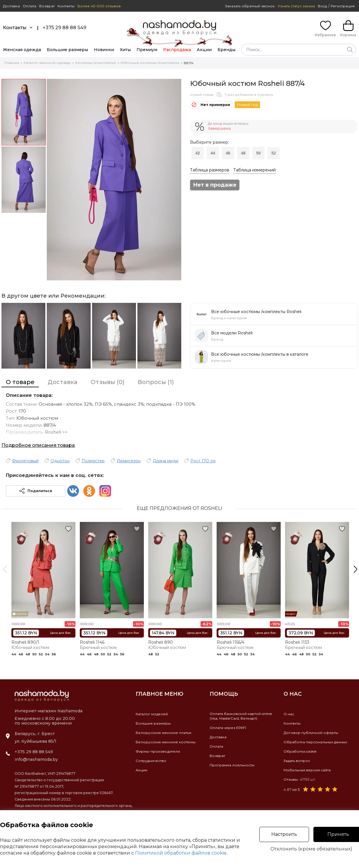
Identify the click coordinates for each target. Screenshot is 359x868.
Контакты (66, 6)
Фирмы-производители (158, 751)
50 (258, 153)
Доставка (11, 6)
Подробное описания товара (38, 445)
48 (243, 153)
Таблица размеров (210, 170)
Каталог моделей (152, 714)
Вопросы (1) (156, 382)
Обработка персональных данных (315, 742)
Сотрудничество (151, 761)
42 (198, 153)
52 (274, 153)
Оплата (30, 6)
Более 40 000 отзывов (99, 6)
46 (228, 153)
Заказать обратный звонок (250, 6)
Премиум (147, 50)
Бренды (226, 50)
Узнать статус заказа (296, 6)
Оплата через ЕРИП (228, 728)
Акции (204, 50)
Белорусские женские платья (163, 733)
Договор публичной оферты (311, 733)
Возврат (47, 6)
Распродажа (177, 50)
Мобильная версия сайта (307, 770)
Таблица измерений (254, 170)
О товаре (20, 382)
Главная (12, 63)
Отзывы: (300, 779)
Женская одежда (22, 50)
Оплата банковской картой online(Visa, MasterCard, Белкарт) (241, 716)
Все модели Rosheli (232, 333)
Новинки (104, 50)
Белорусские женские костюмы (166, 742)
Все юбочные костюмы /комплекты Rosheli (256, 312)
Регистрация (343, 6)
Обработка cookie (300, 751)
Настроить (284, 834)
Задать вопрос (297, 761)
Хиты (125, 50)
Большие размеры (67, 50)
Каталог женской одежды (47, 63)
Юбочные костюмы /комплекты (150, 63)
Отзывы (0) (108, 382)
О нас (289, 714)
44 (213, 153)
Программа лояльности (232, 765)
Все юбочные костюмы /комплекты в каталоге (260, 354)
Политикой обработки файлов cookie (181, 853)
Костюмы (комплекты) (96, 63)
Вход (322, 6)
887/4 (189, 63)
